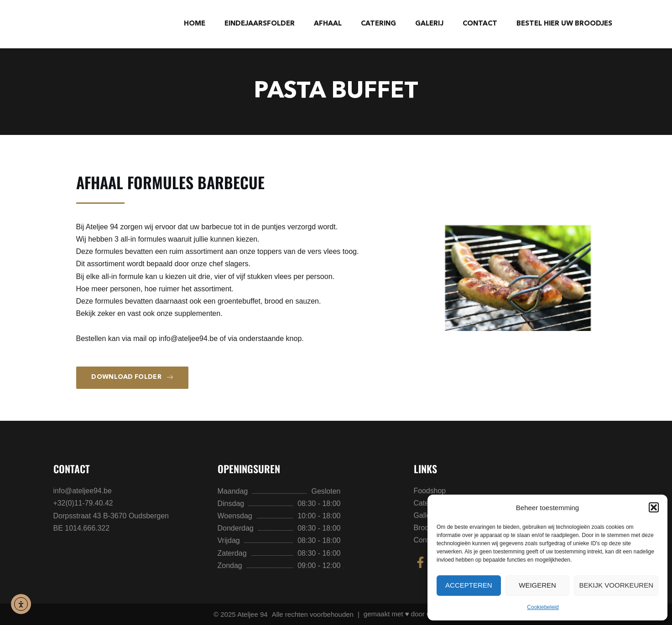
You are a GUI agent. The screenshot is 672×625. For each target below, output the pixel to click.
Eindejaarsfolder (260, 24)
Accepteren (469, 585)
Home (195, 24)
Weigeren (537, 585)
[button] (654, 507)
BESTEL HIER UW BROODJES (564, 24)
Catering (378, 24)
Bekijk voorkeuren (616, 585)
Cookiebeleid (543, 607)
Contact (480, 24)
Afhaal (328, 24)
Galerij (429, 24)
